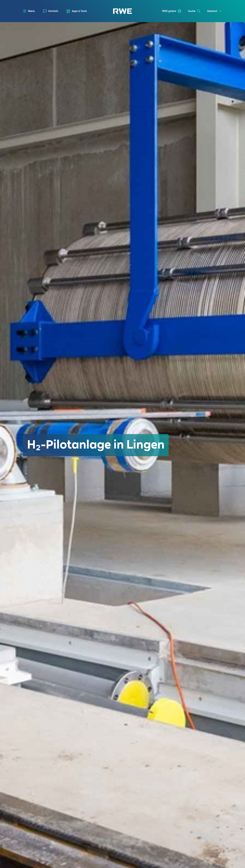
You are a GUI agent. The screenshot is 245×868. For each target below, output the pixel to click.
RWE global (169, 11)
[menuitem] (51, 11)
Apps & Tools (79, 11)
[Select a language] (215, 11)
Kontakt (53, 11)
